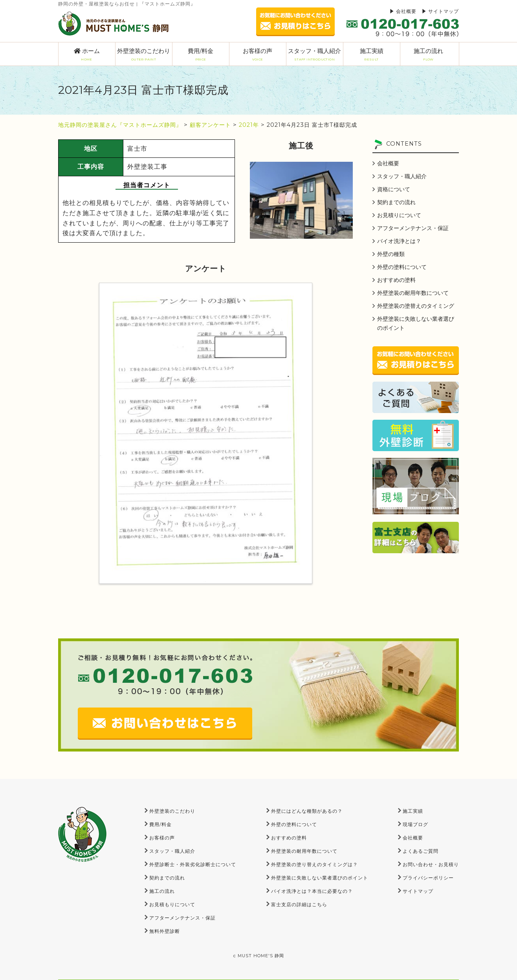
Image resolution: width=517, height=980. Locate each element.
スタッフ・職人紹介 (315, 55)
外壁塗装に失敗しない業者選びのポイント (416, 323)
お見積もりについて (172, 904)
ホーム (87, 55)
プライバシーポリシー (428, 878)
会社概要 (406, 11)
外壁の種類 (391, 254)
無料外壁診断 (165, 931)
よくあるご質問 (421, 851)
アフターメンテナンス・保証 (413, 228)
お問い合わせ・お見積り (431, 864)
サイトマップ (444, 11)
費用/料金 (201, 55)
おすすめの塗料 (396, 280)
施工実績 (372, 55)
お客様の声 (258, 55)
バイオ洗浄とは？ (399, 241)
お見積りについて (399, 215)
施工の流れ (429, 55)
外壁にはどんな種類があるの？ (307, 811)
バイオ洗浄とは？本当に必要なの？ (312, 891)
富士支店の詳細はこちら (299, 904)
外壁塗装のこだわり (144, 55)
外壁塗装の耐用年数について (413, 293)
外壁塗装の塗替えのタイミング (416, 306)
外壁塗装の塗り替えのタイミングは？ (314, 864)
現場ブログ (415, 824)
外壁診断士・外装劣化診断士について (193, 864)
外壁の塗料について (402, 267)
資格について (394, 189)
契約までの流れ (396, 202)
